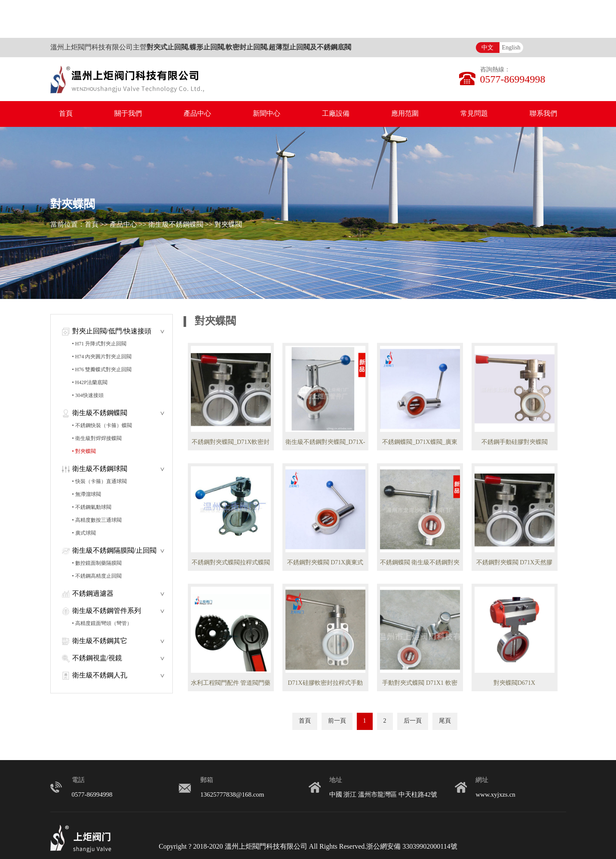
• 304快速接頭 (88, 396)
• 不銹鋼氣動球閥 (92, 507)
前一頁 (337, 721)
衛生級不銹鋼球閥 (100, 469)
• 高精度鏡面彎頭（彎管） (102, 623)
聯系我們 (543, 114)
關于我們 (128, 114)
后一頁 (413, 721)
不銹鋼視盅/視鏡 (97, 658)
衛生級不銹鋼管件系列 (107, 611)
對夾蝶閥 (228, 225)
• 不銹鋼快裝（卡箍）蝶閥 (102, 426)
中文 (487, 48)
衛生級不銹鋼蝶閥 (176, 225)
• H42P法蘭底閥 (90, 383)
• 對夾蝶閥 (84, 451)
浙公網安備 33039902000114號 (412, 847)
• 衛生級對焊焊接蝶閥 (97, 439)
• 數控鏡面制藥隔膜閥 (97, 563)
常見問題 (474, 114)
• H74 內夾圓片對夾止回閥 (102, 357)
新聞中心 (267, 114)
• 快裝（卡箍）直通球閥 (100, 482)
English (511, 48)
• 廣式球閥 (84, 533)
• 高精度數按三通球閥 (97, 520)
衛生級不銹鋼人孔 (100, 676)
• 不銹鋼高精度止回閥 (97, 576)
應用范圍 (405, 114)
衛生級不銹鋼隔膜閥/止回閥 (114, 551)
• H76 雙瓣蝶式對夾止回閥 (102, 370)
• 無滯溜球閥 (87, 494)
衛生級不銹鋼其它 (100, 641)
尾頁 (445, 721)
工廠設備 (336, 114)
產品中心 (197, 114)
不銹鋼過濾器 (93, 594)
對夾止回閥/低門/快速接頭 (112, 331)
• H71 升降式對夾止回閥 (100, 344)
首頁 (66, 114)
